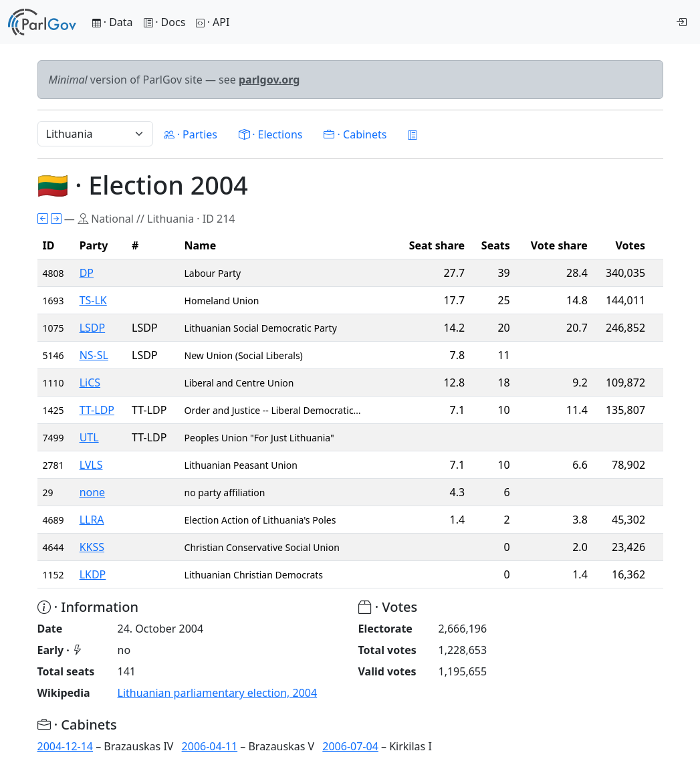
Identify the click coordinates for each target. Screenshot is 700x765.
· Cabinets (355, 134)
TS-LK (93, 300)
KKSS (92, 547)
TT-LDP (97, 410)
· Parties (191, 134)
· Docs (165, 22)
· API (213, 22)
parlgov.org (269, 80)
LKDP (93, 574)
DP (87, 273)
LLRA (92, 520)
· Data (113, 22)
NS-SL (94, 355)
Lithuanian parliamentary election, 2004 (218, 693)
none (92, 492)
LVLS (91, 465)
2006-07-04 (350, 746)
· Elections (270, 134)
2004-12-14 (66, 746)
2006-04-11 (210, 746)
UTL (89, 437)
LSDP (93, 328)
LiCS (90, 382)
